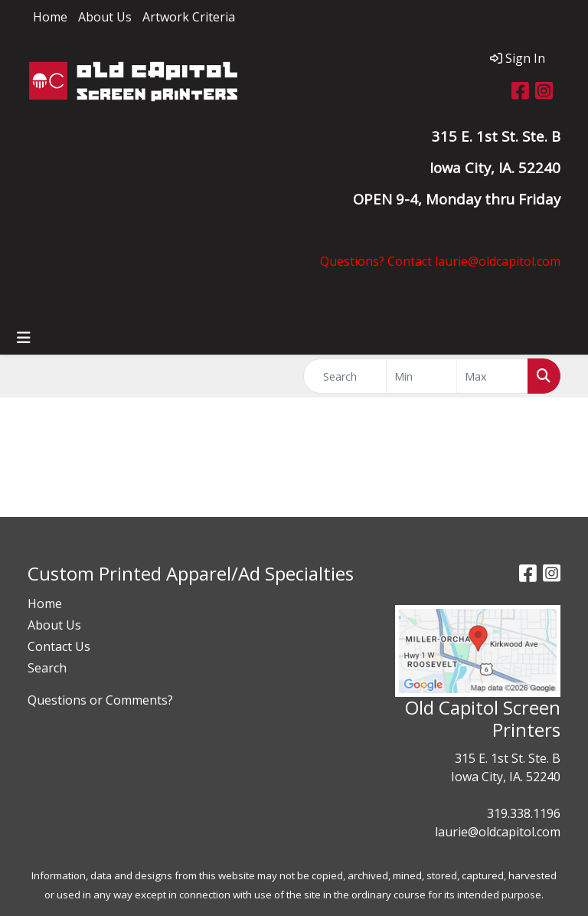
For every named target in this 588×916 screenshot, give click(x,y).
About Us (105, 17)
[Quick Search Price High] (492, 376)
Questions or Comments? (100, 700)
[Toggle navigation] (24, 338)
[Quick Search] (345, 376)
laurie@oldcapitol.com (498, 832)
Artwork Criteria (189, 17)
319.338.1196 (524, 813)
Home (50, 17)
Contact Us (59, 646)
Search (47, 668)
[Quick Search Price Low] (422, 376)
